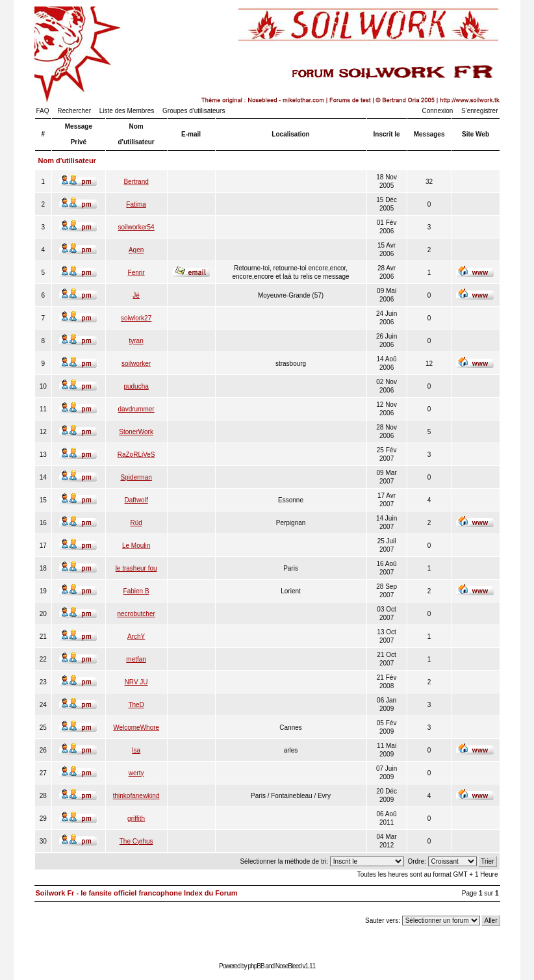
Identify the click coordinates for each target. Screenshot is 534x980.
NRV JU (136, 682)
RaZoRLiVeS (136, 455)
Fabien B (136, 591)
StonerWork (136, 432)
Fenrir (136, 273)
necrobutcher (136, 614)
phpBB (256, 966)
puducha (136, 386)
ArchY (136, 637)
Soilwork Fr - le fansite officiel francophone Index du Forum (137, 893)
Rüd (136, 523)
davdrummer (136, 409)
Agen (136, 250)
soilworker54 (136, 227)
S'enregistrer (479, 111)
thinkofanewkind (136, 796)
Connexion (438, 111)
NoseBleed (288, 966)
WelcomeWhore (136, 728)
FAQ (43, 111)
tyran (136, 341)
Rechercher (74, 111)
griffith (136, 819)
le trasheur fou (136, 568)
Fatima (136, 204)
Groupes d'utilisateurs (194, 111)
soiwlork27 (136, 318)
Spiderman (136, 477)
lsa (136, 750)
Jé (136, 295)
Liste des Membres (127, 111)
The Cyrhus (136, 841)
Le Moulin (136, 546)
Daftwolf (136, 500)
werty (136, 773)
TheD (136, 705)
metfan (136, 659)
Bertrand (136, 182)
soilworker (136, 364)
